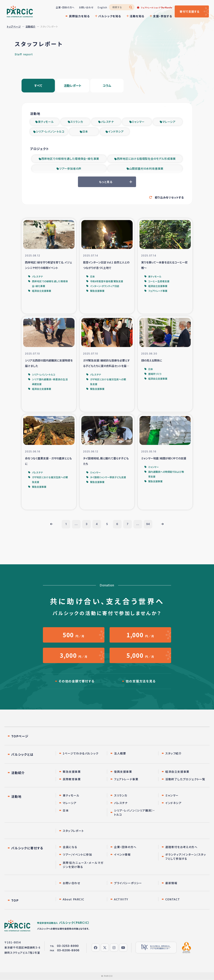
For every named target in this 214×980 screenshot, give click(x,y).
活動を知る (137, 16)
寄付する (190, 11)
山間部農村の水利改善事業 (146, 168)
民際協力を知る (79, 16)
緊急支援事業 (72, 772)
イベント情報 (122, 855)
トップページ (14, 26)
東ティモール (46, 122)
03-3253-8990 (68, 946)
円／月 (74, 635)
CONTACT (173, 899)
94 (148, 524)
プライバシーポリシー (128, 883)
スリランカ (77, 122)
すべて (38, 86)
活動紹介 (31, 26)
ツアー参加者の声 (70, 168)
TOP (15, 900)
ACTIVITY (121, 899)
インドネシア (116, 132)
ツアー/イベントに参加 (77, 855)
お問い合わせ (86, 7)
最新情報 (171, 883)
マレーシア (169, 122)
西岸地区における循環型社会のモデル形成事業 (146, 159)
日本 (85, 132)
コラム (107, 86)
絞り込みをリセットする (169, 197)
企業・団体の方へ (65, 7)
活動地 (16, 797)
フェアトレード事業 (126, 779)
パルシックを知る (110, 16)
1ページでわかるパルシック (81, 753)
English (102, 7)
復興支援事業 (123, 772)
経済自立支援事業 (177, 772)
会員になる (70, 847)
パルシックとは (22, 754)
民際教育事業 (72, 779)
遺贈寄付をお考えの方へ (181, 847)
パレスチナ (107, 122)
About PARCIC (73, 899)
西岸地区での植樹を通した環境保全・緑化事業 (70, 159)
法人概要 (120, 753)
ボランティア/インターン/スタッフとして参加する (186, 857)
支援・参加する (163, 16)
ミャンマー (138, 122)
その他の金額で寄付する (77, 681)
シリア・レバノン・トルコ (50, 132)
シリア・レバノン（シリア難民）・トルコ (134, 813)
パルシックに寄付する (27, 848)
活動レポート (73, 86)
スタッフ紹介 (173, 753)
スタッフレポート (73, 831)
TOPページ (20, 736)
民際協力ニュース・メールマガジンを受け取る (83, 865)
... (76, 524)
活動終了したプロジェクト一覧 (185, 779)
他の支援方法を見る (141, 681)
